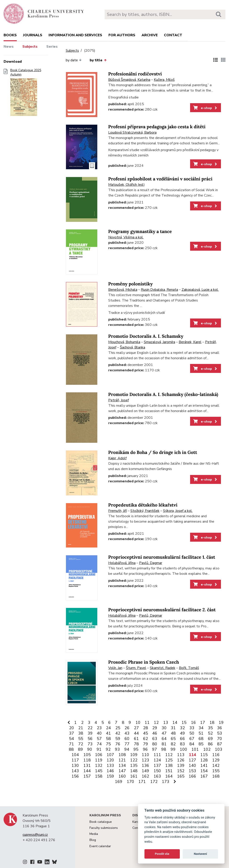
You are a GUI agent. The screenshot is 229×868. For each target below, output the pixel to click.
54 (72, 739)
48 (173, 733)
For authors (122, 35)
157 (87, 776)
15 (184, 723)
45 (146, 733)
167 (204, 776)
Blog (93, 840)
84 (192, 744)
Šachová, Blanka (133, 347)
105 (87, 755)
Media (94, 834)
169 (119, 782)
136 (145, 765)
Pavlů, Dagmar (151, 563)
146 (110, 771)
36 (220, 728)
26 (127, 728)
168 (216, 776)
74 (99, 744)
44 (136, 733)
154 (204, 771)
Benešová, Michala (123, 290)
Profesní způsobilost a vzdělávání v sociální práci (160, 179)
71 (72, 744)
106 (99, 755)
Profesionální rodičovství (135, 74)
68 (201, 739)
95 (136, 749)
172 (154, 782)
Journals (33, 35)
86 (210, 744)
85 (201, 744)
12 (156, 723)
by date (74, 60)
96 (145, 749)
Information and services (75, 35)
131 (87, 765)
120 (110, 760)
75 (108, 744)
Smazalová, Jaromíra (159, 342)
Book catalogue (101, 822)
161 (134, 776)
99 (173, 749)
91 (99, 749)
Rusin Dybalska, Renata (159, 290)
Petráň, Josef (119, 400)
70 (220, 739)
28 (146, 728)
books (10, 35)
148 (134, 771)
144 (87, 771)
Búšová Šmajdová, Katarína (129, 80)
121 (122, 760)
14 (175, 723)
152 (181, 771)
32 (182, 728)
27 (136, 728)
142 (216, 765)
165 (181, 776)
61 (136, 739)
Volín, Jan (115, 668)
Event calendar (100, 846)
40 (99, 733)
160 (122, 776)
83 (182, 744)
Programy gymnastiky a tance (140, 232)
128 (204, 760)
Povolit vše (162, 854)
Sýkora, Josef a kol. (178, 511)
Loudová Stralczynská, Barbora (132, 133)
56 (90, 739)
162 (145, 776)
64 (164, 739)
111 (157, 755)
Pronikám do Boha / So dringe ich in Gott (153, 452)
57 (99, 739)
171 (142, 782)
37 (72, 733)
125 (169, 760)
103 (219, 749)
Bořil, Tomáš (189, 668)
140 (192, 765)
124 (157, 760)
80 (155, 744)
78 (136, 744)
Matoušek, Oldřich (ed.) (126, 185)
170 (130, 782)
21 (81, 728)
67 (192, 739)
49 (182, 733)
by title (98, 60)
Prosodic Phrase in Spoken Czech (144, 662)
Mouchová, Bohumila (124, 342)
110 (145, 755)
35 (210, 728)
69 (210, 739)
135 (134, 765)
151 (169, 771)
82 (173, 744)
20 (72, 728)
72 (81, 744)
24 (108, 728)
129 (216, 760)
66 (182, 739)
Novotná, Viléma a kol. (126, 237)
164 (169, 776)
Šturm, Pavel (136, 668)
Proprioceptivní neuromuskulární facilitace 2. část (162, 610)
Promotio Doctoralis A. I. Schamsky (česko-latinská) (163, 394)
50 (192, 733)
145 (99, 771)
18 (212, 723)
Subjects (30, 47)
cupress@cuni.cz (35, 835)
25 (118, 728)
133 (110, 765)
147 (122, 771)
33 (192, 728)
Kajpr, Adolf (117, 458)
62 (146, 739)
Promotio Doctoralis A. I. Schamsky (146, 336)
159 (110, 776)
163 (157, 776)
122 (134, 760)
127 (192, 760)
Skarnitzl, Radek (163, 668)
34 (201, 728)
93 (117, 749)
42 (118, 733)
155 (216, 771)
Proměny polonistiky (130, 284)
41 (108, 733)
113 (181, 755)
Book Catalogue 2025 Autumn (26, 94)
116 (216, 755)
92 (108, 749)
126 (181, 760)
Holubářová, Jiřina (122, 563)
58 (108, 739)
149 (145, 771)
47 (164, 733)
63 (155, 739)
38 (81, 733)
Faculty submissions (104, 828)
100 (183, 749)
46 (155, 733)
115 (204, 755)
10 (138, 723)
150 (157, 771)
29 (155, 728)
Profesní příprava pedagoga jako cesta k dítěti (157, 127)
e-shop (205, 108)
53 (220, 733)
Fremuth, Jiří (118, 511)
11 (147, 723)
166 (192, 776)
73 (90, 744)
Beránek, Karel (190, 342)
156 (75, 776)
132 (99, 765)
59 (118, 739)
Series (52, 47)
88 (71, 749)
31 (173, 728)
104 (75, 755)
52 (210, 733)
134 (122, 765)
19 (221, 723)
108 (122, 755)
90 (90, 749)
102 (207, 749)
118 (87, 760)
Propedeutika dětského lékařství (143, 505)
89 (81, 749)
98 (164, 749)
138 (169, 765)
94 (127, 749)
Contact (173, 35)
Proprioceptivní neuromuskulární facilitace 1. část (162, 557)
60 (127, 739)
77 (127, 744)
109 (134, 755)
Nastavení (200, 854)
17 (203, 723)
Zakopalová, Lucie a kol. (200, 290)
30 (164, 728)
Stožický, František (145, 511)
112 (169, 755)
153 (192, 771)
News (9, 47)
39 (90, 733)
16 (193, 723)
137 (157, 765)
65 (173, 739)
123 (145, 760)
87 (220, 744)
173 (166, 782)
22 (90, 728)
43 (127, 733)
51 (201, 733)
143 (75, 771)
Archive (150, 35)
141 (204, 765)
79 (146, 744)
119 (99, 760)
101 (195, 749)
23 (99, 728)
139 (181, 765)
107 (110, 755)
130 (75, 765)
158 (99, 776)
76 (118, 744)
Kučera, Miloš (164, 80)
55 (81, 739)
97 (155, 749)
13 (166, 723)
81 (164, 744)
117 (75, 760)
